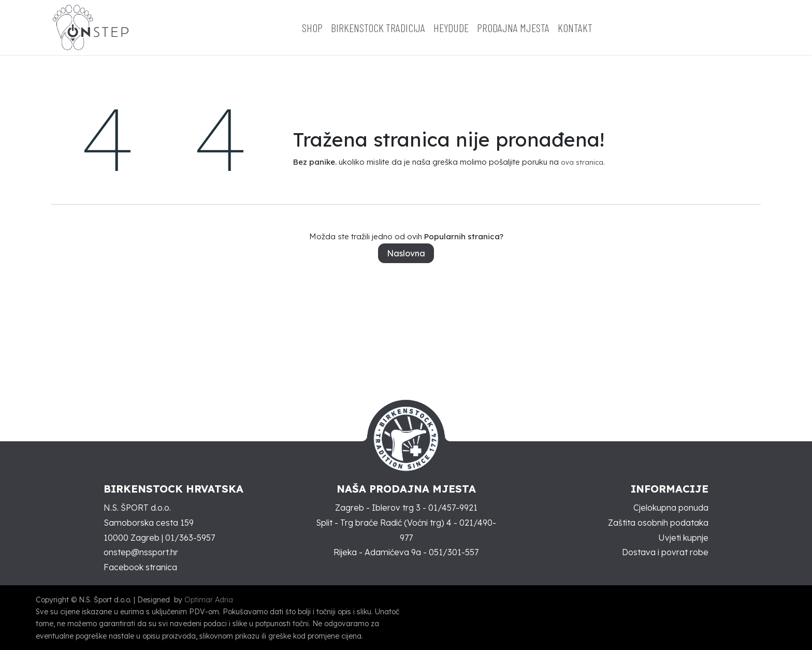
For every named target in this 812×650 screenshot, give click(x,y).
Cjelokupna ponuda (671, 508)
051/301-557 (454, 552)
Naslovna (406, 253)
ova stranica (582, 162)
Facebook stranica (140, 567)
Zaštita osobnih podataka (658, 523)
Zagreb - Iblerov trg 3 (378, 508)
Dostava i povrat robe (665, 552)
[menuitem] (312, 28)
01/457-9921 (453, 508)
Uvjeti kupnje (683, 538)
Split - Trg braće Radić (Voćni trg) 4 (384, 523)
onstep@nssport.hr (141, 552)
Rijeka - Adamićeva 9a (377, 552)
